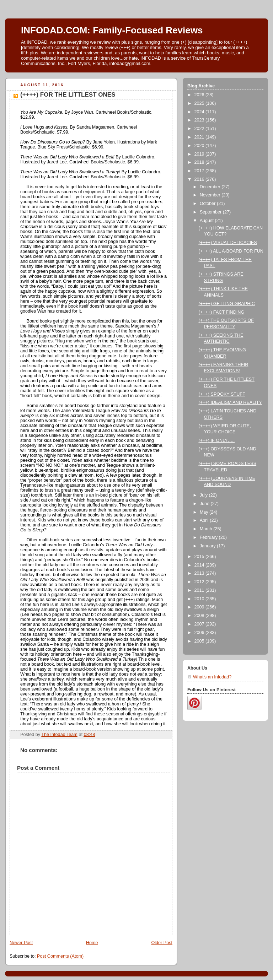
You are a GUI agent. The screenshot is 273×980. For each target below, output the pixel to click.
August (207, 221)
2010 (200, 599)
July (204, 495)
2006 (200, 633)
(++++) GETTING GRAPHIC (227, 304)
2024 (200, 112)
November (211, 195)
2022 (200, 129)
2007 (200, 624)
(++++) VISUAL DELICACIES (228, 243)
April (205, 520)
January (208, 546)
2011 (200, 590)
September (211, 212)
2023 (200, 120)
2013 (200, 573)
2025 (200, 103)
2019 (200, 154)
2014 (200, 565)
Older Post (162, 943)
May (205, 512)
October (208, 204)
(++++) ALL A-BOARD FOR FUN (231, 251)
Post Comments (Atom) (60, 956)
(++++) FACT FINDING (222, 312)
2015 (200, 557)
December (211, 187)
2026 (200, 95)
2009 (200, 607)
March (207, 529)
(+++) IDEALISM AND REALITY (230, 402)
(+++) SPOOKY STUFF (222, 394)
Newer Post (21, 943)
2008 (200, 616)
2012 (200, 582)
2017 (200, 171)
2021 (200, 137)
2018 (200, 162)
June (205, 504)
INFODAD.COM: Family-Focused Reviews (112, 30)
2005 (200, 641)
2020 (200, 146)
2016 (200, 179)
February (209, 537)
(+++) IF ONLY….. (217, 440)
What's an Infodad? (212, 677)
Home (92, 943)
